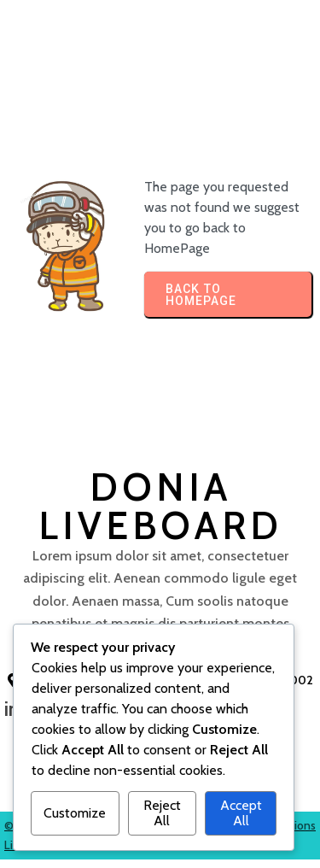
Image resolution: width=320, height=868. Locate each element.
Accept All (241, 813)
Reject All (162, 813)
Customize (75, 813)
